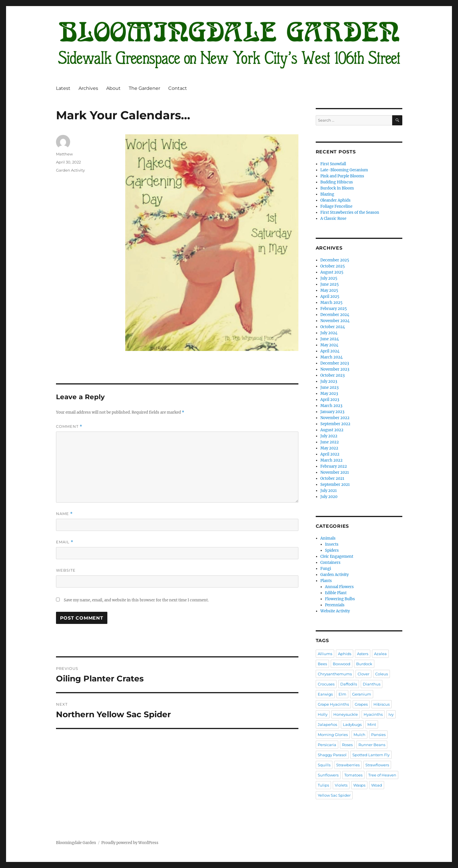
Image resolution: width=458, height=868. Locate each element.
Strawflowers (377, 765)
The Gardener (144, 88)
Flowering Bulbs (340, 599)
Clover (363, 674)
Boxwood (342, 664)
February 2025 (334, 309)
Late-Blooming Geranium (344, 170)
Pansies (378, 735)
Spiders (332, 550)
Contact (178, 88)
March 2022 (331, 460)
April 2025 (330, 297)
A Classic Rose (333, 219)
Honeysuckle (346, 714)
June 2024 (330, 339)
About (113, 88)
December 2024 (335, 315)
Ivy (391, 714)
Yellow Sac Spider (334, 795)
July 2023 (329, 381)
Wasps (359, 785)
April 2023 (330, 400)
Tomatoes (353, 775)
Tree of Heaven (382, 775)
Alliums (325, 654)
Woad (377, 785)
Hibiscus (382, 704)
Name (64, 514)
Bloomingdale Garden (76, 843)
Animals (328, 538)
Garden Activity (70, 170)
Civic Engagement (337, 556)
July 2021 (329, 491)
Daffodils (349, 684)
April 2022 (330, 454)
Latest (63, 88)
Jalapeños (327, 724)
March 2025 (331, 303)
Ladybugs (352, 724)
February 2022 (334, 466)
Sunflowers (328, 775)
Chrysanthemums (335, 674)
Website (66, 570)
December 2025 (335, 260)
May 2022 (329, 448)
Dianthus (372, 684)
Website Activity (335, 611)
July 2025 (329, 278)
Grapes (361, 704)
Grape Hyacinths (333, 704)
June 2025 (330, 284)
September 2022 (335, 424)
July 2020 (329, 497)
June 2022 (330, 442)
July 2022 (329, 436)
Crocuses (326, 684)
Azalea (380, 654)
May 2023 (329, 394)
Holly (323, 714)
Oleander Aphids (335, 200)
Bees (322, 664)
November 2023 (335, 369)
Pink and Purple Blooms (342, 176)
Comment (69, 426)
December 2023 (335, 363)
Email (65, 542)
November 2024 (335, 321)
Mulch (359, 735)
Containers (330, 563)
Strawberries (348, 765)
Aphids (345, 654)
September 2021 (335, 485)
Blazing (327, 194)
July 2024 (329, 333)
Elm (342, 694)
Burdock (364, 664)
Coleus (382, 674)
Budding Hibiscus (337, 182)
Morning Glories (333, 735)
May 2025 (329, 290)
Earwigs (325, 694)
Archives (88, 88)
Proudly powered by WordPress (130, 843)
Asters (363, 654)
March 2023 (331, 406)
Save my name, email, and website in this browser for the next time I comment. (136, 600)
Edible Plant (336, 593)
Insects (332, 544)
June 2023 (329, 387)
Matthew (64, 154)
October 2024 (333, 327)
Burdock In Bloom (337, 188)
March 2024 (331, 357)
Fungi (326, 569)
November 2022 (335, 418)
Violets (341, 785)
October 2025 (333, 266)
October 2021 (332, 478)
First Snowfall (333, 164)
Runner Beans (372, 745)
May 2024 (329, 345)
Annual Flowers (339, 587)
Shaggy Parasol (332, 755)
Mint (372, 724)
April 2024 (330, 351)
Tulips (323, 785)
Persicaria (327, 745)
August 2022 (332, 430)
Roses (347, 745)
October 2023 (332, 375)
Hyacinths (373, 714)
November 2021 (335, 472)
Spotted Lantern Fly (371, 755)
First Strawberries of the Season (350, 212)
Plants (326, 581)
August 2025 (332, 272)
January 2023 (332, 412)
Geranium (362, 694)
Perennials (335, 605)
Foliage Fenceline (336, 206)
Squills (324, 765)
